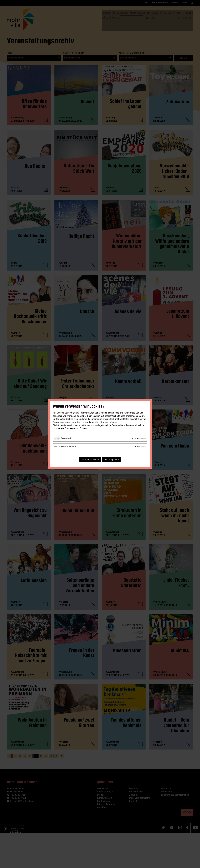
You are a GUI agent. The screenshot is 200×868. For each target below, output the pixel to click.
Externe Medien (69, 447)
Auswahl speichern (90, 460)
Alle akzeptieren (111, 460)
